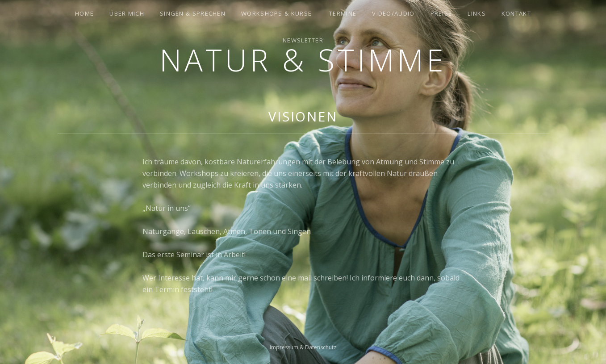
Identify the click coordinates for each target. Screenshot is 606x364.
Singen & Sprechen (193, 13)
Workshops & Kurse (276, 13)
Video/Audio (393, 13)
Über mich (127, 13)
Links (477, 13)
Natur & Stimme (303, 60)
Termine (343, 13)
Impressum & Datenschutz (303, 347)
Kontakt (516, 13)
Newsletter (303, 40)
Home (84, 13)
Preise (441, 13)
